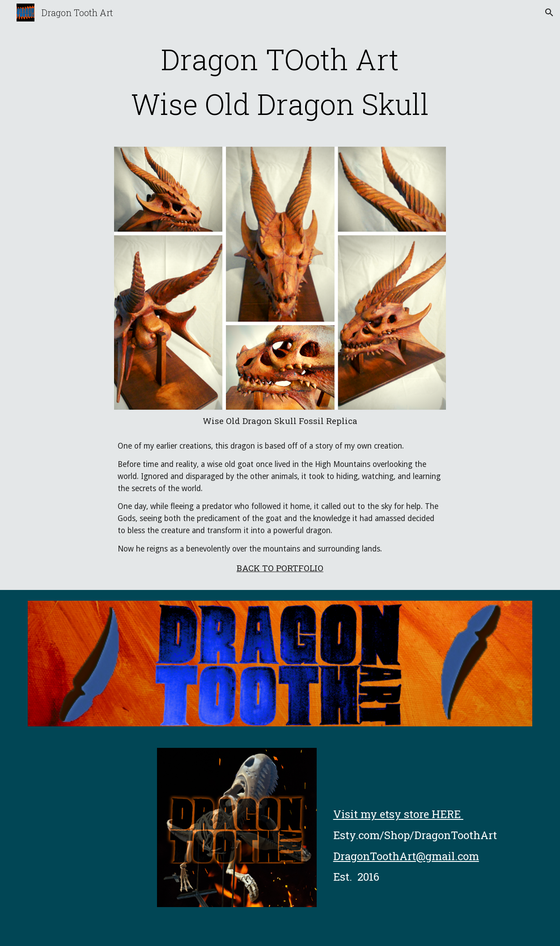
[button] (549, 13)
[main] (280, 81)
